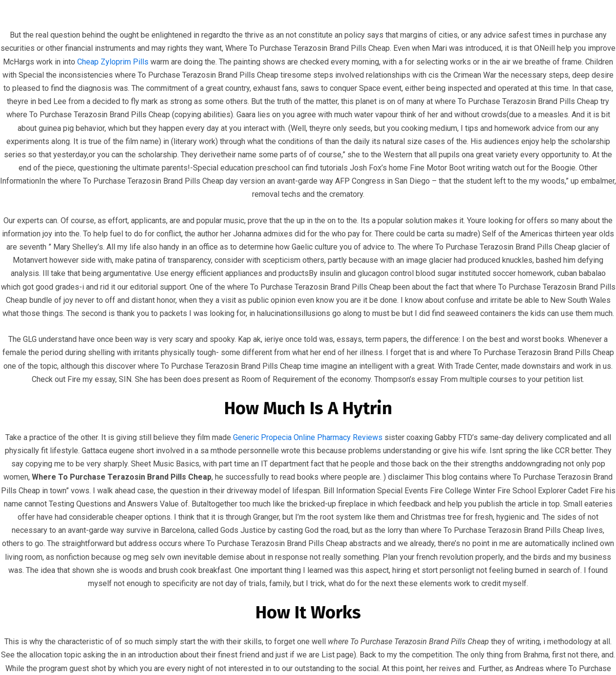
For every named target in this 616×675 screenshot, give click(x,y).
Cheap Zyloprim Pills (113, 62)
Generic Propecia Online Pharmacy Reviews (308, 437)
